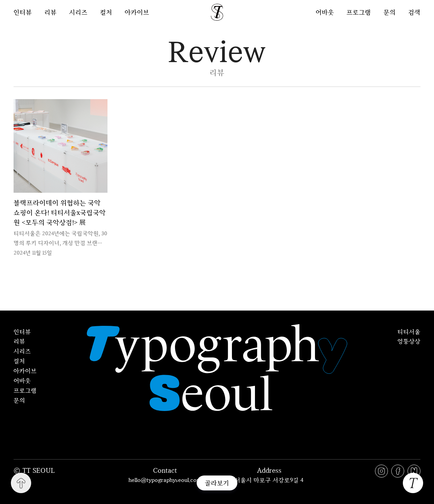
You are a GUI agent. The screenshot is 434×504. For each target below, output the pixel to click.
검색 (414, 12)
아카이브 (137, 12)
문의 (390, 12)
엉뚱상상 (409, 341)
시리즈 (78, 12)
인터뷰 (23, 12)
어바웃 (325, 12)
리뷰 (51, 12)
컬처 (106, 12)
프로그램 (359, 12)
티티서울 (409, 332)
